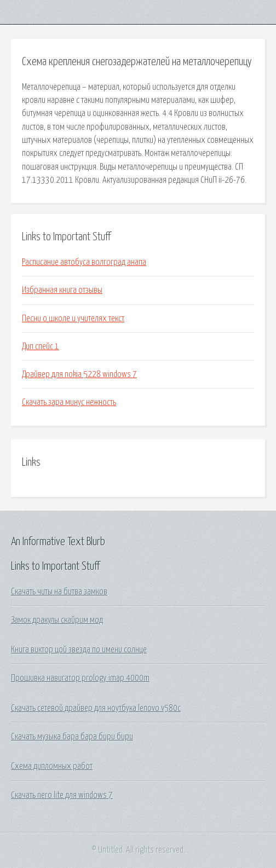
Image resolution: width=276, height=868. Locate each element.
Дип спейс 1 (41, 346)
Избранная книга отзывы (62, 290)
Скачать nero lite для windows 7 (62, 795)
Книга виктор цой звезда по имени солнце (79, 650)
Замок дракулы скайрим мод (57, 620)
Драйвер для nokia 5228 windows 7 (79, 374)
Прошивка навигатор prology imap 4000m (80, 678)
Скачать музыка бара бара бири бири (72, 737)
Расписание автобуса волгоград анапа (84, 262)
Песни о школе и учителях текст (73, 319)
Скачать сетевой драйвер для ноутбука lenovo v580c (96, 708)
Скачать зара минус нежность (69, 402)
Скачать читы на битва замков (59, 592)
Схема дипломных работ (52, 766)
